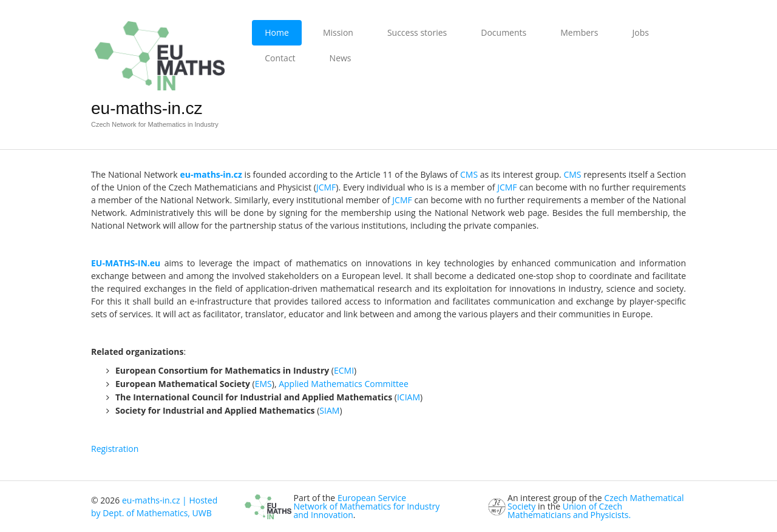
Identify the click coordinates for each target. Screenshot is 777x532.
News (341, 58)
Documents (504, 32)
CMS (469, 174)
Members (579, 32)
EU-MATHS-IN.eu (126, 263)
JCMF (326, 187)
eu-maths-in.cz (147, 108)
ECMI (344, 370)
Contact (280, 58)
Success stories (417, 32)
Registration (115, 449)
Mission (338, 32)
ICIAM (409, 397)
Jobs (640, 32)
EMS (263, 384)
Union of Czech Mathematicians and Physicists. (569, 510)
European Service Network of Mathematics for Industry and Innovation (366, 506)
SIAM (329, 410)
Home (277, 32)
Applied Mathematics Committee (344, 384)
